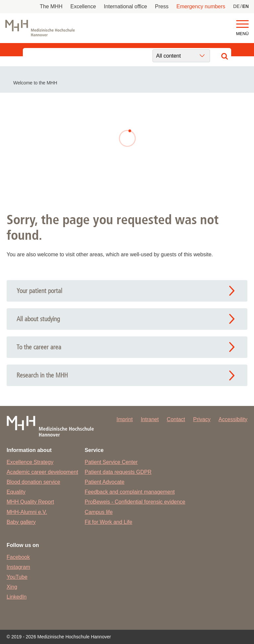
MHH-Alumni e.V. (27, 512)
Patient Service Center (111, 462)
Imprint (125, 419)
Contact (176, 419)
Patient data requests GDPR (118, 472)
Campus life (99, 512)
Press (162, 6)
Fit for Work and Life (108, 522)
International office (125, 6)
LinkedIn (17, 597)
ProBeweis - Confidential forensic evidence (135, 502)
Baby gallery (21, 522)
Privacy (202, 419)
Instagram (18, 567)
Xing (12, 587)
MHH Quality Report (30, 502)
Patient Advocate (105, 482)
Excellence (83, 6)
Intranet (150, 419)
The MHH (51, 6)
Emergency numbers (201, 6)
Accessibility (233, 419)
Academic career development (42, 472)
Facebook (18, 557)
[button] (242, 24)
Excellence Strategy (30, 462)
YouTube (17, 577)
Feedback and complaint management (130, 492)
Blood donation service (33, 482)
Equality (16, 492)
